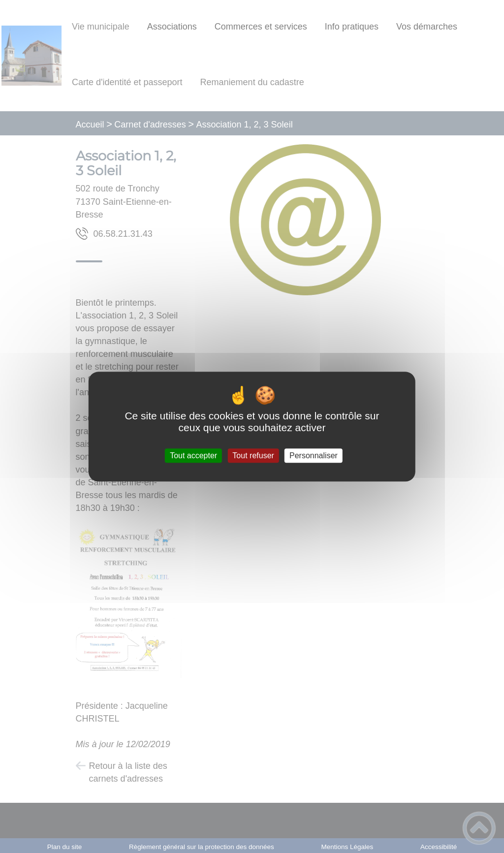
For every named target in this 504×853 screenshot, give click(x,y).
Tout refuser (253, 456)
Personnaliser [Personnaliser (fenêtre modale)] (314, 456)
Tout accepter (193, 456)
